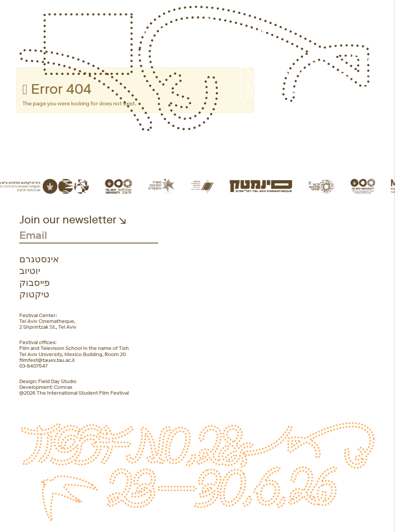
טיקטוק (34, 294)
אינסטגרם (39, 259)
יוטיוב (30, 271)
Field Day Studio (57, 381)
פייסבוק (35, 283)
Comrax (63, 387)
